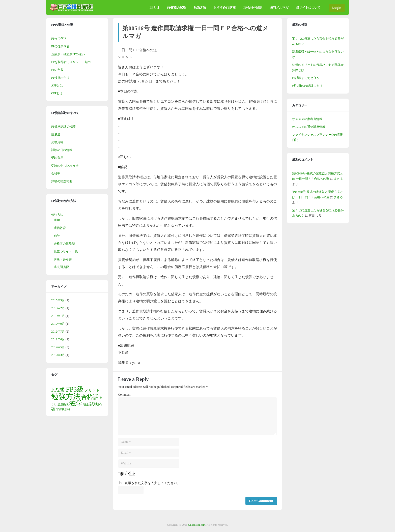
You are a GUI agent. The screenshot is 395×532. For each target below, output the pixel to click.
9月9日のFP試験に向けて (309, 86)
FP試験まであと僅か (306, 78)
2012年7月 (58, 332)
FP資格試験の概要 (63, 127)
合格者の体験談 (64, 244)
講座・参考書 (63, 259)
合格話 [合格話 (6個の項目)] (90, 397)
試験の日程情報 (62, 150)
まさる (338, 179)
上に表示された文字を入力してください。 (149, 483)
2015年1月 (58, 316)
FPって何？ (59, 39)
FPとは (154, 8)
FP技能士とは (60, 78)
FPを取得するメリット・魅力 (71, 62)
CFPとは (57, 93)
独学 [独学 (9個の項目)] (76, 403)
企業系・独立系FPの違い (68, 54)
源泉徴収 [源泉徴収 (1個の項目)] (63, 405)
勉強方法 (200, 8)
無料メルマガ (279, 8)
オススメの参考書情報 (307, 119)
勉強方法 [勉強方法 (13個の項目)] (66, 396)
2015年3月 (58, 300)
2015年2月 (58, 308)
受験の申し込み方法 (65, 166)
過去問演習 (61, 267)
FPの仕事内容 (60, 46)
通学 (57, 220)
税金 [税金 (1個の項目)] (86, 405)
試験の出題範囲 (62, 181)
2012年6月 (58, 339)
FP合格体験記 (253, 8)
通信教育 (60, 228)
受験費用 (57, 158)
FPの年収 (57, 70)
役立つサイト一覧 (66, 251)
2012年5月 (58, 347)
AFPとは (57, 85)
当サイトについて (308, 8)
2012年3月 (58, 355)
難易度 (56, 134)
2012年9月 (58, 324)
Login (337, 8)
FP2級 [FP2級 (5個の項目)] (58, 390)
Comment (124, 395)
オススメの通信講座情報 (309, 127)
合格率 (56, 173)
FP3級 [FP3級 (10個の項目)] (75, 389)
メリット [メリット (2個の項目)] (92, 390)
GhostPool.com (197, 525)
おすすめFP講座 (225, 8)
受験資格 (57, 142)
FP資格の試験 (177, 8)
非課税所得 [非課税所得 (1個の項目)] (63, 409)
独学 (57, 236)
